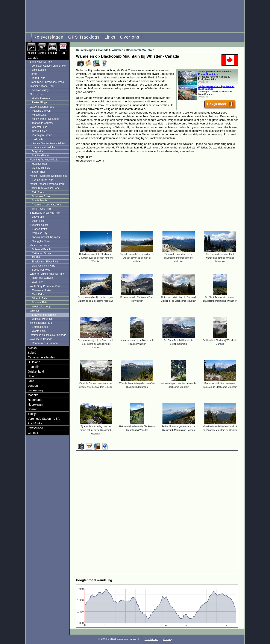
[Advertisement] (160, 195)
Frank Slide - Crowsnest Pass (47, 82)
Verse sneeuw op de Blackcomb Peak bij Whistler (137, 342)
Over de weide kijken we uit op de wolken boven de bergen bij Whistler (137, 258)
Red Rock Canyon (42, 278)
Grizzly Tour (37, 94)
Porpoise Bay (40, 233)
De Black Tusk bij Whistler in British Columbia (179, 342)
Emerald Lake (40, 327)
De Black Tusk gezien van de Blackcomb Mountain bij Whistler (220, 299)
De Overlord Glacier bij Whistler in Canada (220, 342)
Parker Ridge (39, 102)
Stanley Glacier (41, 156)
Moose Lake (39, 115)
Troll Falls (38, 139)
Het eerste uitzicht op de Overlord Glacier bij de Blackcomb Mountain (179, 299)
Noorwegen (35, 404)
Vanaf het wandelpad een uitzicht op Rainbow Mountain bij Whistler (220, 428)
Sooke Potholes (41, 270)
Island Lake (39, 78)
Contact (33, 433)
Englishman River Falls (45, 262)
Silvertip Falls (40, 298)
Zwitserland (35, 428)
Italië (31, 381)
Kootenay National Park (43, 147)
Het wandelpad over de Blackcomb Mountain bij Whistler (137, 428)
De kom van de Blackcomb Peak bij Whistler (137, 299)
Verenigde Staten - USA (44, 419)
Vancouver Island (40, 245)
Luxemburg (35, 390)
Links (110, 37)
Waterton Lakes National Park (47, 274)
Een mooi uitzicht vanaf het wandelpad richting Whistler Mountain (220, 258)
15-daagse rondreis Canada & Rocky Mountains (215, 73)
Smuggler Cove (41, 241)
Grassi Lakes (39, 131)
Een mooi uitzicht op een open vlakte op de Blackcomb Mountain (220, 385)
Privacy (167, 639)
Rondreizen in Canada (45, 343)
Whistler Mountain (42, 319)
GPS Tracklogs (84, 37)
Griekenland (36, 371)
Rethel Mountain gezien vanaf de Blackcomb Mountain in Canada (178, 428)
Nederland (35, 400)
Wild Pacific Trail (41, 209)
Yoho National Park (41, 323)
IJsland (32, 376)
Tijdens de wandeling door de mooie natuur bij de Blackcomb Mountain (96, 430)
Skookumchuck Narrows (46, 237)
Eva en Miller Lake (43, 180)
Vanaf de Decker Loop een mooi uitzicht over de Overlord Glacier (96, 385)
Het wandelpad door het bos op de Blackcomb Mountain (178, 385)
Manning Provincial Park (44, 160)
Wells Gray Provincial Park (45, 286)
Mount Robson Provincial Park (47, 184)
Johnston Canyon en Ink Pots (49, 66)
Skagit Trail (38, 172)
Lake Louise (39, 70)
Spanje (32, 409)
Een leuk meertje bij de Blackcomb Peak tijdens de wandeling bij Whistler (96, 344)
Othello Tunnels (41, 168)
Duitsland (34, 362)
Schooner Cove (41, 196)
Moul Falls (38, 294)
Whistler (34, 311)
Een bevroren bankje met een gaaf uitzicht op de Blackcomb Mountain (96, 299)
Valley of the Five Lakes (46, 119)
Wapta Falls (39, 331)
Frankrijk (33, 367)
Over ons (130, 37)
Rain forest (38, 192)
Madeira (33, 395)
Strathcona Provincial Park (45, 213)
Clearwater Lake (41, 290)
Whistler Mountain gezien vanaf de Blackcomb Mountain (137, 385)
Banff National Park (41, 62)
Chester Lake (40, 127)
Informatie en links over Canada (48, 335)
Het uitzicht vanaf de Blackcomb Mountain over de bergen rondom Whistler (96, 258)
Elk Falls (37, 258)
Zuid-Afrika (35, 423)
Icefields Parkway (40, 98)
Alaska (32, 348)
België (32, 353)
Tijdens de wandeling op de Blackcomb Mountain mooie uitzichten (178, 258)
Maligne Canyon (41, 111)
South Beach (39, 201)
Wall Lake (38, 282)
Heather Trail (39, 164)
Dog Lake (37, 151)
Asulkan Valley (40, 90)
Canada (33, 58)
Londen (33, 386)
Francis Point (39, 229)
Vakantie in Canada (41, 339)
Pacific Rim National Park (44, 188)
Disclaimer (151, 639)
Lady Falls (38, 217)
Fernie (33, 74)
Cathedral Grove (41, 253)
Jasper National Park (42, 107)
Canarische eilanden (41, 357)
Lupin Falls (38, 221)
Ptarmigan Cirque (42, 135)
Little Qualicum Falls (44, 266)
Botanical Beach (41, 249)
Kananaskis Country (41, 123)
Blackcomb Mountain (44, 315)
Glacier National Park (42, 86)
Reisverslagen (49, 37)
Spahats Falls (40, 303)
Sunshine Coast (39, 225)
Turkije (32, 414)
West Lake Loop (41, 307)
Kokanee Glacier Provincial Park (48, 143)
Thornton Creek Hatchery (46, 205)
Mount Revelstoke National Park (48, 176)
